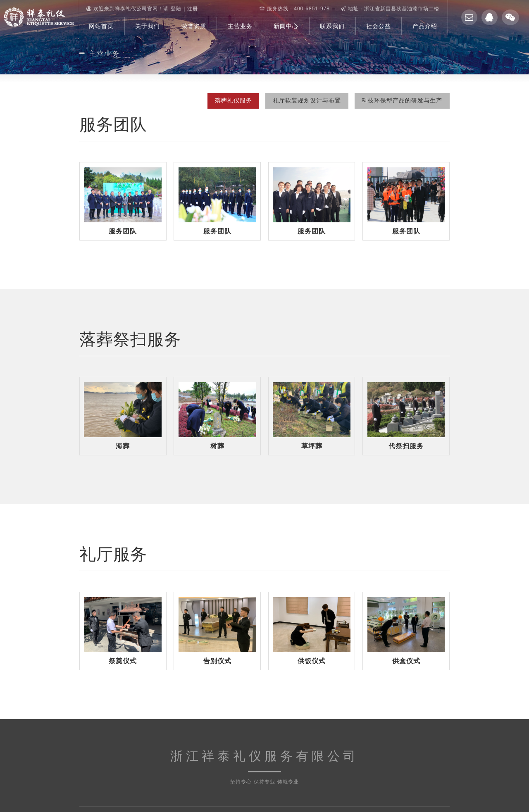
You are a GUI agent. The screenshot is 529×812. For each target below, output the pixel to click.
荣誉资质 (194, 26)
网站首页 (101, 26)
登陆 (176, 9)
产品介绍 (425, 26)
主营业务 (240, 26)
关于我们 (148, 26)
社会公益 (379, 26)
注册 (193, 9)
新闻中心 (286, 26)
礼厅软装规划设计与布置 (304, 100)
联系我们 (332, 26)
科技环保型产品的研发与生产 (401, 100)
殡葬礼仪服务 (228, 100)
